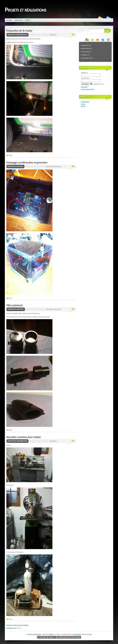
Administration (63, 637)
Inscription (84, 87)
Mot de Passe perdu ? (88, 89)
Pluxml (83, 106)
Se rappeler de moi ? (97, 84)
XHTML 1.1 (52, 637)
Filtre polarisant (14, 305)
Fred (90, 634)
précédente (10, 628)
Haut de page (76, 637)
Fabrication (53, 35)
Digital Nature (85, 102)
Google (83, 104)
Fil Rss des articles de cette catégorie (17, 625)
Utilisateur (84, 73)
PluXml (51, 634)
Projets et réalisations (26, 9)
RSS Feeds (43, 637)
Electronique (57, 166)
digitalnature (77, 634)
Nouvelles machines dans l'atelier (24, 437)
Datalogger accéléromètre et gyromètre (27, 163)
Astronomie (57, 309)
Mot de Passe (85, 78)
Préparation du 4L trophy (19, 31)
